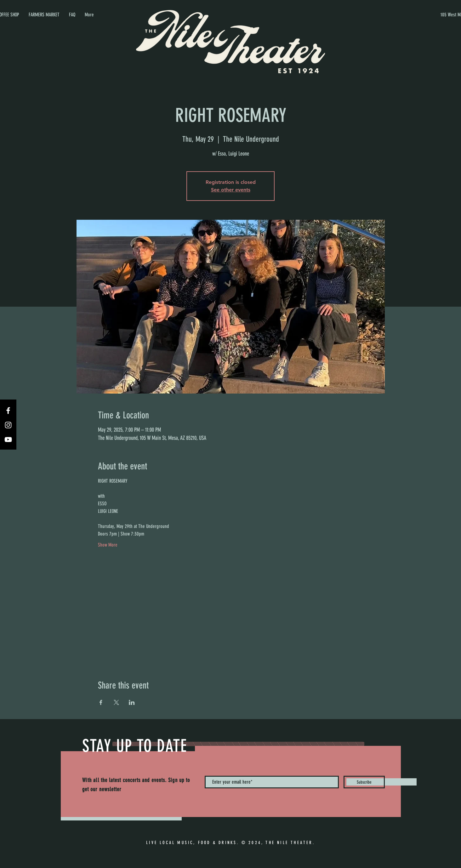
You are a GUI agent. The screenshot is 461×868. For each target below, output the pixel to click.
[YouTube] (8, 440)
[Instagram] (8, 425)
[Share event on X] (116, 702)
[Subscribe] (364, 782)
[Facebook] (8, 411)
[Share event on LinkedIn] (132, 702)
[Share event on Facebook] (101, 702)
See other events (231, 190)
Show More (108, 545)
